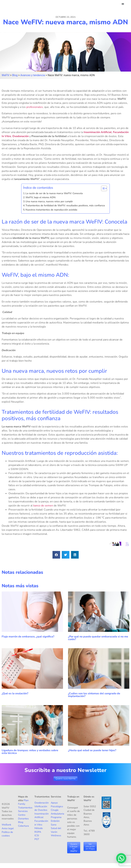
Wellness (56, 836)
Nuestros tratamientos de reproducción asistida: (51, 210)
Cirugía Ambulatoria (57, 812)
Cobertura (23, 826)
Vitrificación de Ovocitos (41, 808)
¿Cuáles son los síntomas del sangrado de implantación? (94, 695)
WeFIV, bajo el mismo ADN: (41, 198)
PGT (37, 839)
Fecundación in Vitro (41, 823)
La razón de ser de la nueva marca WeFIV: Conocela (54, 193)
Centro (22, 815)
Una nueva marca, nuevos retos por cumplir (49, 202)
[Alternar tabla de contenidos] (102, 188)
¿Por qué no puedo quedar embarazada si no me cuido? (98, 638)
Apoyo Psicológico (57, 805)
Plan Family (23, 802)
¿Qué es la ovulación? (15, 694)
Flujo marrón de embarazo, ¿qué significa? (28, 637)
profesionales (35, 107)
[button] (123, 4)
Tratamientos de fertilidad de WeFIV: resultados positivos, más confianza (66, 206)
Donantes (23, 819)
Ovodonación (21, 136)
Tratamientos (25, 808)
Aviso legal (8, 828)
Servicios (23, 811)
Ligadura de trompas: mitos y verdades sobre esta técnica (30, 752)
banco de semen (43, 506)
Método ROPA (39, 830)
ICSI (37, 836)
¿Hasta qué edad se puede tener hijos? (92, 750)
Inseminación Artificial (98, 132)
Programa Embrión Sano (56, 821)
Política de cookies (7, 834)
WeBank (6, 825)
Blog (21, 822)
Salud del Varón (56, 830)
